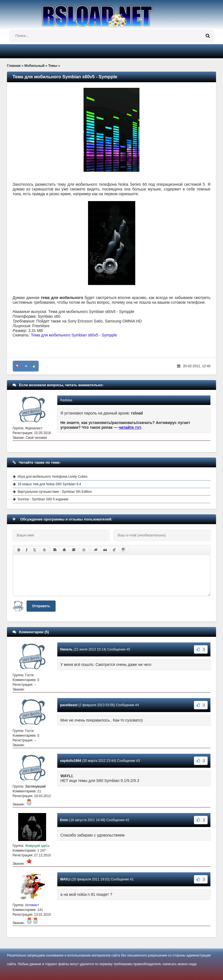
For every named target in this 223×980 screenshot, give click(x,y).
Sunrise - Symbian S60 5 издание (43, 499)
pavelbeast (69, 705)
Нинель (66, 649)
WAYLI (65, 879)
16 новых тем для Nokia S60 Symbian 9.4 (49, 484)
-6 (26, 366)
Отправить (41, 606)
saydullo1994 (71, 761)
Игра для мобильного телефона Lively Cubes (53, 477)
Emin (64, 820)
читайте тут (130, 427)
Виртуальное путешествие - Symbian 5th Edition (55, 492)
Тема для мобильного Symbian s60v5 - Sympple (74, 335)
